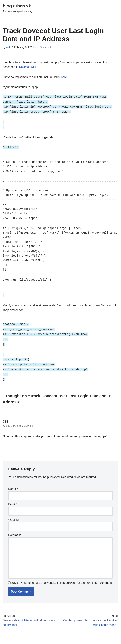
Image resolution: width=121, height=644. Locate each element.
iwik (8, 47)
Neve (6, 640)
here (64, 77)
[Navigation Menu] (114, 8)
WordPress (35, 640)
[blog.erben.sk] (17, 8)
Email (13, 497)
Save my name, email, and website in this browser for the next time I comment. (62, 576)
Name (13, 482)
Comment (15, 528)
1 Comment (44, 47)
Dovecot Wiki (28, 67)
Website (13, 512)
